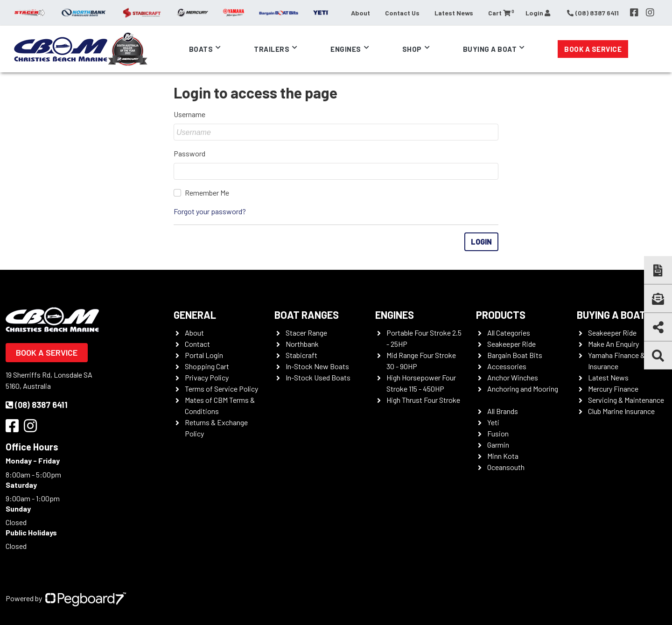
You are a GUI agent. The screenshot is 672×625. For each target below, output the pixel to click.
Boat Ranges (307, 315)
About (360, 13)
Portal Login (204, 355)
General (195, 315)
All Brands (503, 411)
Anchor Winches (513, 377)
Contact (197, 344)
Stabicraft (301, 355)
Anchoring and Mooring (523, 389)
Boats (201, 49)
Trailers (272, 49)
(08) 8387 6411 (37, 405)
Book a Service (593, 49)
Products (501, 315)
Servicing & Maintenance (626, 400)
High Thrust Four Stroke (423, 400)
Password (189, 153)
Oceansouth (506, 467)
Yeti (493, 422)
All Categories (509, 333)
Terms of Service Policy (221, 389)
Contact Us (402, 13)
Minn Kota (503, 456)
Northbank (302, 344)
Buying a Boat (490, 49)
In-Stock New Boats (317, 366)
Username (189, 114)
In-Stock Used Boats (318, 377)
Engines (346, 49)
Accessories (507, 366)
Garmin (498, 445)
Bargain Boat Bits (515, 355)
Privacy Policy (207, 377)
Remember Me (207, 193)
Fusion (498, 433)
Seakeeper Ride (511, 344)
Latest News (454, 13)
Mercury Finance (613, 389)
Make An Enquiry (613, 344)
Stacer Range (306, 333)
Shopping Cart (207, 366)
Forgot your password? (210, 211)
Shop (412, 49)
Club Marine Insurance (621, 411)
